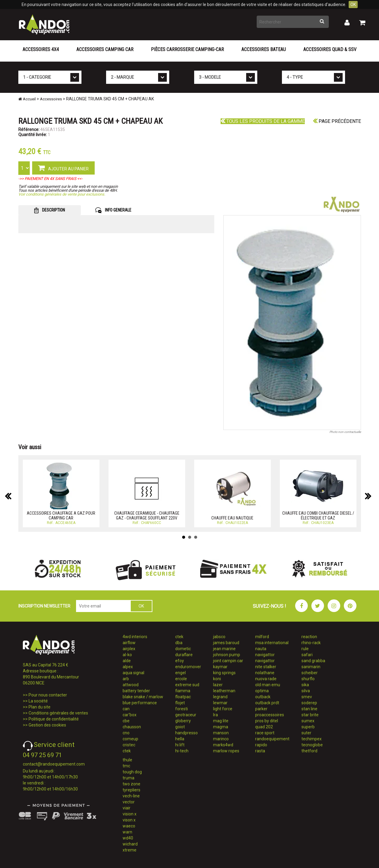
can (126, 709)
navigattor (265, 655)
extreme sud (187, 685)
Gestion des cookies (47, 725)
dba (179, 643)
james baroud (226, 643)
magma (221, 727)
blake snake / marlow (143, 697)
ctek (127, 751)
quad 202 (264, 727)
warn (127, 832)
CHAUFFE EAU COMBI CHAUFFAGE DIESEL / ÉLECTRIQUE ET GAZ (318, 515)
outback (263, 697)
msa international (272, 643)
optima (262, 691)
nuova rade (266, 679)
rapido (261, 745)
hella (180, 739)
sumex (308, 721)
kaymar (220, 667)
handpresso (186, 733)
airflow (129, 643)
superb (308, 727)
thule (127, 760)
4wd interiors (135, 637)
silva (306, 691)
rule (305, 649)
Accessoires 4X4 (41, 49)
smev (307, 697)
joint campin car (228, 661)
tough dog (132, 772)
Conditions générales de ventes (58, 713)
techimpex (312, 739)
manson (221, 733)
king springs (224, 673)
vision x (130, 814)
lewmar (220, 703)
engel (180, 673)
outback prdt (267, 703)
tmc (126, 766)
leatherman (224, 691)
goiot (180, 727)
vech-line (131, 796)
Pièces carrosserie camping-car (187, 49)
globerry (183, 721)
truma (128, 778)
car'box (130, 715)
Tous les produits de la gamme (263, 121)
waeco (129, 826)
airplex (129, 649)
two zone (131, 784)
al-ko (127, 655)
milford (262, 637)
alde (127, 661)
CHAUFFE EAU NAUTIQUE (232, 518)
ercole (181, 679)
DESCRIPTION (49, 210)
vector (129, 802)
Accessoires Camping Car (105, 49)
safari (307, 655)
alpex (128, 667)
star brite (310, 715)
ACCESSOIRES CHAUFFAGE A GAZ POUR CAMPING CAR (61, 515)
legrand (220, 697)
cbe (126, 721)
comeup (130, 739)
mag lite (221, 721)
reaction (309, 637)
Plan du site (40, 707)
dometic (183, 649)
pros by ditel (267, 721)
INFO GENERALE (113, 210)
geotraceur (186, 715)
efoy (180, 661)
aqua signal (133, 673)
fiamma (183, 691)
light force (223, 709)
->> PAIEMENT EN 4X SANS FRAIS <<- (50, 179)
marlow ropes (226, 751)
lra (215, 715)
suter (306, 733)
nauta (261, 649)
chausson (132, 727)
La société (38, 701)
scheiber (310, 673)
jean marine (224, 649)
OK (353, 5)
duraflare (184, 655)
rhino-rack (311, 643)
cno (126, 733)
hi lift (180, 745)
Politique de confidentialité (54, 719)
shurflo (308, 679)
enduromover (188, 667)
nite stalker (266, 667)
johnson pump (227, 655)
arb (126, 679)
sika (305, 685)
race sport (265, 733)
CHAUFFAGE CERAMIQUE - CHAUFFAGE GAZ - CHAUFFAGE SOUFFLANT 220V (147, 515)
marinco (221, 739)
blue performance (140, 703)
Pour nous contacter (48, 695)
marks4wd (223, 745)
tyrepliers (131, 790)
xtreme (130, 850)
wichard (130, 844)
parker (261, 709)
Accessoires (51, 99)
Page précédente (337, 121)
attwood (131, 685)
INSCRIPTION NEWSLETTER (44, 606)
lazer (218, 685)
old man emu (268, 685)
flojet (180, 703)
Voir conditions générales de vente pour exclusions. (62, 194)
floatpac (183, 697)
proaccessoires (270, 715)
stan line (309, 709)
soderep (309, 703)
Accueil (27, 99)
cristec (129, 745)
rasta (260, 751)
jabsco (219, 637)
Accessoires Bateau (264, 49)
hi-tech (182, 751)
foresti (182, 709)
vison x (129, 820)
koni (217, 679)
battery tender (136, 691)
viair (127, 808)
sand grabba (313, 661)
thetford (309, 751)
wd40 (128, 838)
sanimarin (311, 667)
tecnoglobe (312, 745)
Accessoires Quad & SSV (330, 49)
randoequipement (272, 739)
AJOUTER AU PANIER (63, 168)
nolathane (265, 673)
